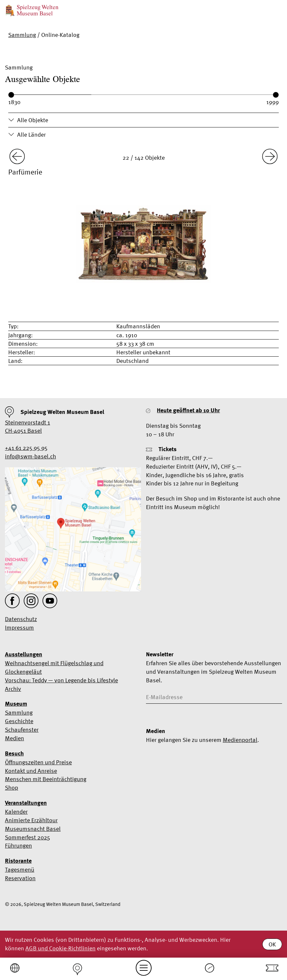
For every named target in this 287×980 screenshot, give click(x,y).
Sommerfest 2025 (28, 837)
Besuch (14, 753)
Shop (12, 788)
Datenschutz (21, 619)
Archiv (13, 689)
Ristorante (18, 861)
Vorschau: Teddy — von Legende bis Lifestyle (61, 680)
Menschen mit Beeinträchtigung (46, 779)
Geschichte (19, 721)
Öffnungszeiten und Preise (38, 762)
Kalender (16, 812)
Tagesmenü (20, 870)
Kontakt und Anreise (31, 771)
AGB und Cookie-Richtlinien (60, 948)
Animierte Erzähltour (31, 820)
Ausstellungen (24, 654)
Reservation (20, 878)
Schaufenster (22, 730)
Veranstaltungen (26, 803)
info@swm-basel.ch (30, 456)
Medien (14, 738)
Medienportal (240, 740)
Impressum (19, 627)
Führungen (18, 845)
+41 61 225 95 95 (26, 448)
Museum (16, 704)
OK (272, 944)
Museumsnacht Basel (33, 829)
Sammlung (22, 35)
